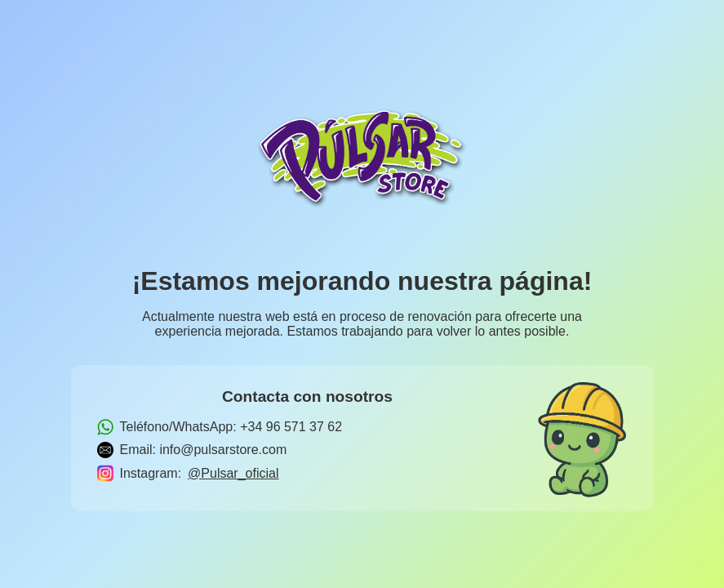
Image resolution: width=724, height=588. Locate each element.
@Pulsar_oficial (233, 473)
